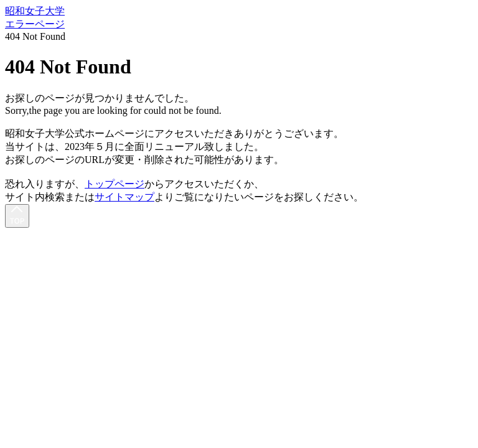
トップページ (115, 184)
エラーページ (35, 24)
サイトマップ (124, 197)
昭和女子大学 (35, 11)
